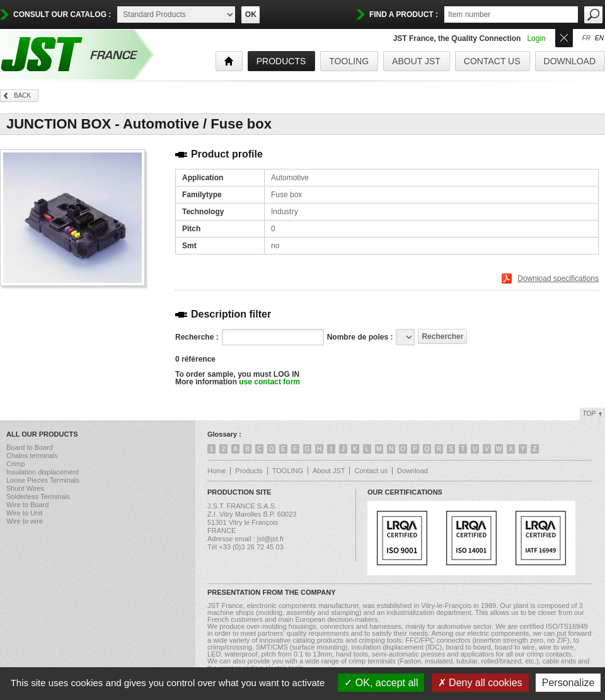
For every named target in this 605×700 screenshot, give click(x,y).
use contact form (269, 382)
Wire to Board (27, 505)
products (281, 61)
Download (570, 61)
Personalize (568, 683)
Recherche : (197, 337)
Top (589, 414)
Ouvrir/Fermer (564, 37)
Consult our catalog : (62, 14)
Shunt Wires (25, 488)
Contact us (492, 61)
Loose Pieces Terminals (43, 480)
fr (586, 38)
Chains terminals (32, 456)
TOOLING (349, 61)
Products (249, 471)
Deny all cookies (480, 683)
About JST (416, 61)
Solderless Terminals (38, 496)
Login (536, 38)
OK (251, 14)
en (599, 38)
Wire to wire (25, 521)
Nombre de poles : (360, 337)
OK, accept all (381, 683)
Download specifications (558, 278)
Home (216, 471)
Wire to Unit (24, 513)
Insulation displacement (43, 472)
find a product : (404, 14)
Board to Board (30, 447)
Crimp (15, 464)
